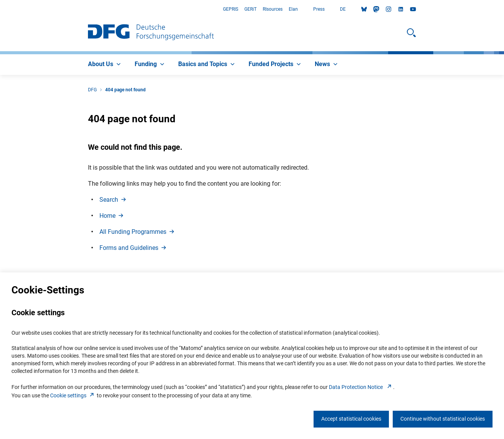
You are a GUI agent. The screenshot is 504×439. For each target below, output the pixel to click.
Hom (112, 216)
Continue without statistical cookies (443, 419)
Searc (113, 200)
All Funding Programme (137, 232)
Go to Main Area (0, 9)
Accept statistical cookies (351, 419)
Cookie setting (73, 395)
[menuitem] (105, 65)
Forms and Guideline (133, 248)
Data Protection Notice (361, 387)
